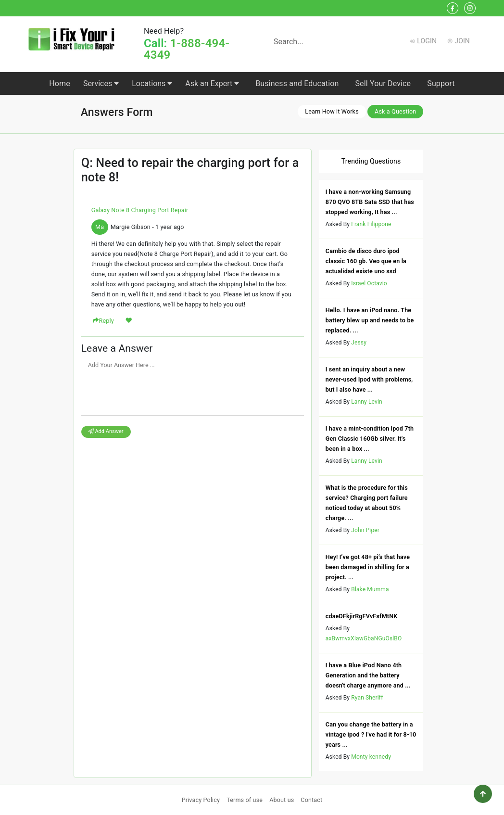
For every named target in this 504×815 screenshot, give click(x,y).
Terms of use (245, 800)
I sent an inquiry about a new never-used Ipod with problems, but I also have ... (369, 379)
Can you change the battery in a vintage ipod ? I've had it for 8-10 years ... (371, 734)
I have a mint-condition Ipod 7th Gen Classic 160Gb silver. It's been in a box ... (370, 439)
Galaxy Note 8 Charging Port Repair (140, 210)
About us (282, 800)
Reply (107, 321)
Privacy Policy (201, 800)
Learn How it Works (332, 111)
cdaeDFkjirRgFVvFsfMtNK (362, 616)
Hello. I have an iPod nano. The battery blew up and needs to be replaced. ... (370, 320)
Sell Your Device (383, 83)
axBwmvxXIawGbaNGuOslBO (364, 638)
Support (441, 83)
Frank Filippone (371, 224)
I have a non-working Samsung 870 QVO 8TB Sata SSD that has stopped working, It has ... (370, 202)
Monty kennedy (371, 757)
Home (60, 83)
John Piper (365, 530)
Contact (311, 800)
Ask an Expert (212, 83)
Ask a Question (395, 111)
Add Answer (106, 431)
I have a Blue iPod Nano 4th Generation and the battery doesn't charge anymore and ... (368, 675)
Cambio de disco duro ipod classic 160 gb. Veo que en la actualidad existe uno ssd (366, 261)
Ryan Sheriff (367, 698)
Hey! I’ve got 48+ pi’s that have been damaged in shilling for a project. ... (368, 567)
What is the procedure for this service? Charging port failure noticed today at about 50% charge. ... (367, 503)
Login (427, 41)
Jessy (359, 343)
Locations (152, 83)
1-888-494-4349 (187, 49)
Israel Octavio (369, 283)
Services (101, 83)
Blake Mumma (370, 589)
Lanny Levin (367, 402)
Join (462, 41)
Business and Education (297, 83)
